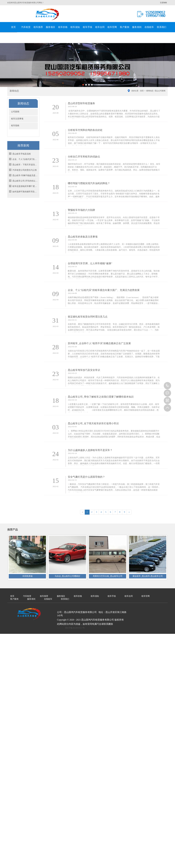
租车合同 (100, 27)
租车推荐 (38, 27)
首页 (13, 27)
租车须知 (75, 27)
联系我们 (162, 27)
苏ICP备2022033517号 (75, 624)
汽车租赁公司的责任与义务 (25, 170)
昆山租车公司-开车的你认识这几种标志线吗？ (26, 181)
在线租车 (149, 27)
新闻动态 (150, 91)
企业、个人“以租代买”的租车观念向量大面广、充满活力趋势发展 (26, 159)
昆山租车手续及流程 (22, 154)
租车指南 (15, 126)
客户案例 (125, 27)
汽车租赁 (26, 27)
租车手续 (87, 27)
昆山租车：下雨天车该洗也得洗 (26, 165)
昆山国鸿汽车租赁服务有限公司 (47, 14)
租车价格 (63, 27)
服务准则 (137, 27)
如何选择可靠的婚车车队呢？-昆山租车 (26, 192)
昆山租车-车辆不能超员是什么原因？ (26, 175)
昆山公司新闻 (160, 91)
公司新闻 (15, 112)
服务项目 (50, 27)
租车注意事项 (17, 119)
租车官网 (112, 27)
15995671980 (167, 386)
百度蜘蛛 (163, 3)
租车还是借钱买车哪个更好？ (26, 186)
